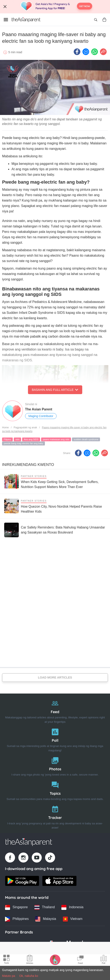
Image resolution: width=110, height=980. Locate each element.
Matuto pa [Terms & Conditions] (9, 976)
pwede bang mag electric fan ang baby (23, 443)
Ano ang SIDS (31, 439)
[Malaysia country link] (46, 919)
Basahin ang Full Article (55, 390)
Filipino (7, 439)
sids (18, 439)
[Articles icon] (30, 960)
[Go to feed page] (26, 20)
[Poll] (55, 739)
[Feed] (55, 711)
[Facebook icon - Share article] (77, 52)
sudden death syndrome (86, 439)
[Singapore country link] (16, 907)
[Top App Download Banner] (55, 7)
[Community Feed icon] (80, 960)
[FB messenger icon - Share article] (86, 52)
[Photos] (55, 766)
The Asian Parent (39, 409)
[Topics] (55, 790)
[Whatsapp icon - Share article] (95, 52)
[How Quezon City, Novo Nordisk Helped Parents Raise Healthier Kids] (55, 506)
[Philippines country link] (17, 919)
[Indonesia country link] (72, 907)
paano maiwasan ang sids (56, 439)
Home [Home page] (5, 428)
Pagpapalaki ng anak (25, 428)
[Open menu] (6, 20)
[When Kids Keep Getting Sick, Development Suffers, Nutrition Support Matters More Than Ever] (55, 481)
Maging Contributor (41, 416)
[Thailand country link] (45, 907)
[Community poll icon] (104, 960)
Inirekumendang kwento (28, 465)
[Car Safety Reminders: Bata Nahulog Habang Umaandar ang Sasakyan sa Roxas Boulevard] (55, 530)
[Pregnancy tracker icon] (55, 960)
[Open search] (96, 20)
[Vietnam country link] (73, 919)
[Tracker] (55, 816)
